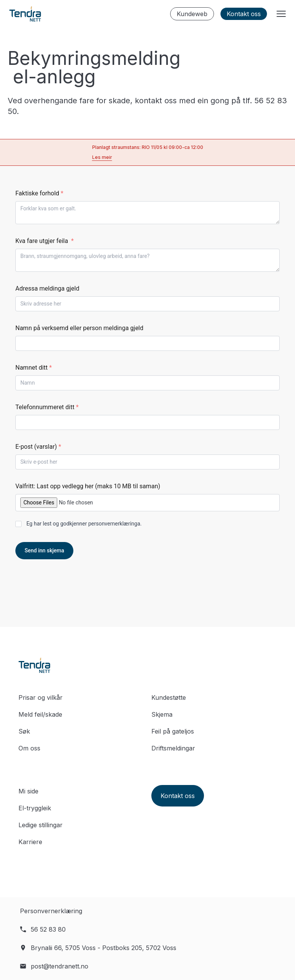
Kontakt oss (244, 14)
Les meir (102, 157)
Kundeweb (192, 14)
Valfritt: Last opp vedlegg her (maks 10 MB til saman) (88, 486)
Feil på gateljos (173, 731)
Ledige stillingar (41, 825)
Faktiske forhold (39, 193)
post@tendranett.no (60, 966)
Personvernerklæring (51, 911)
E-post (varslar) (38, 447)
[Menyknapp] (281, 14)
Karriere (30, 842)
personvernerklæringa (114, 524)
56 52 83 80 (48, 929)
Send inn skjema (44, 550)
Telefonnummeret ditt (47, 407)
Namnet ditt (34, 368)
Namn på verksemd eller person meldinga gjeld (79, 328)
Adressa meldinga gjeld (47, 288)
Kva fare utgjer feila (45, 241)
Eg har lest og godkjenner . (84, 524)
